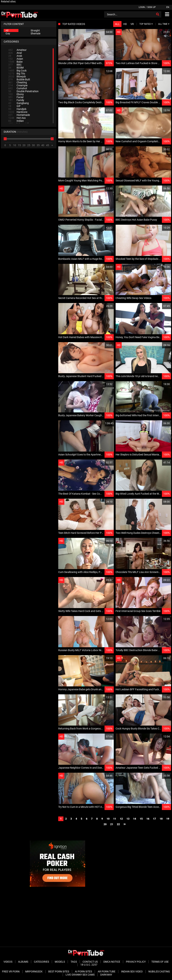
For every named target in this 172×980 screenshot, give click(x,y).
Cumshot (18, 88)
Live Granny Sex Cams (80, 975)
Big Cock (17, 71)
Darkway (106, 975)
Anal (15, 53)
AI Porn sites (83, 972)
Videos (8, 962)
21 (112, 824)
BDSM (16, 68)
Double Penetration (23, 91)
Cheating (18, 82)
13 (128, 819)
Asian (16, 59)
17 (154, 819)
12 (121, 819)
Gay (8, 33)
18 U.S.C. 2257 (89, 965)
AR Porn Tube (107, 972)
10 (108, 819)
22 (118, 824)
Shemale (35, 33)
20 (105, 824)
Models (60, 962)
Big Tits (17, 74)
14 (135, 819)
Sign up (152, 7)
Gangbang (19, 103)
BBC (15, 65)
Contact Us (90, 962)
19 (168, 819)
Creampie (18, 85)
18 (161, 819)
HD (125, 24)
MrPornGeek (34, 972)
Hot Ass (17, 118)
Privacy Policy (136, 962)
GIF (14, 106)
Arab (15, 56)
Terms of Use (160, 962)
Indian (16, 121)
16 (148, 819)
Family (16, 100)
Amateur (17, 50)
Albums (23, 962)
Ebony (16, 94)
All (7, 30)
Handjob (17, 109)
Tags (74, 962)
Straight (35, 30)
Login (142, 7)
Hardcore (18, 112)
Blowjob (17, 76)
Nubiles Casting (159, 972)
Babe (15, 62)
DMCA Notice (112, 962)
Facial (16, 97)
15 (141, 819)
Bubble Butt (19, 79)
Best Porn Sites (59, 972)
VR (132, 24)
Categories (41, 962)
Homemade (19, 115)
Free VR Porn (11, 972)
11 (115, 819)
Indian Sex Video (132, 972)
